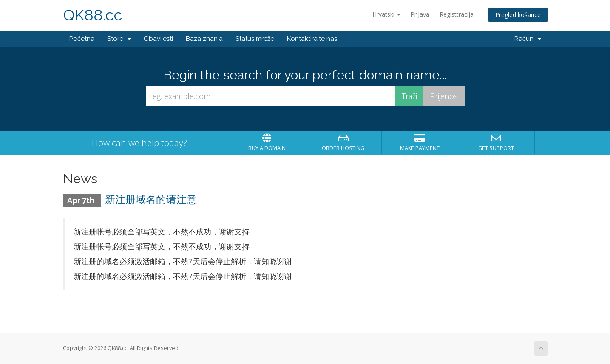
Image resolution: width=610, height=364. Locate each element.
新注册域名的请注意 (151, 199)
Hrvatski (386, 14)
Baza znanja (204, 39)
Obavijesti (158, 39)
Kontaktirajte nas (312, 39)
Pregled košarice (518, 15)
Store (119, 39)
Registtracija (457, 14)
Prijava (420, 14)
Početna (82, 39)
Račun (528, 39)
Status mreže (255, 39)
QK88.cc (93, 15)
